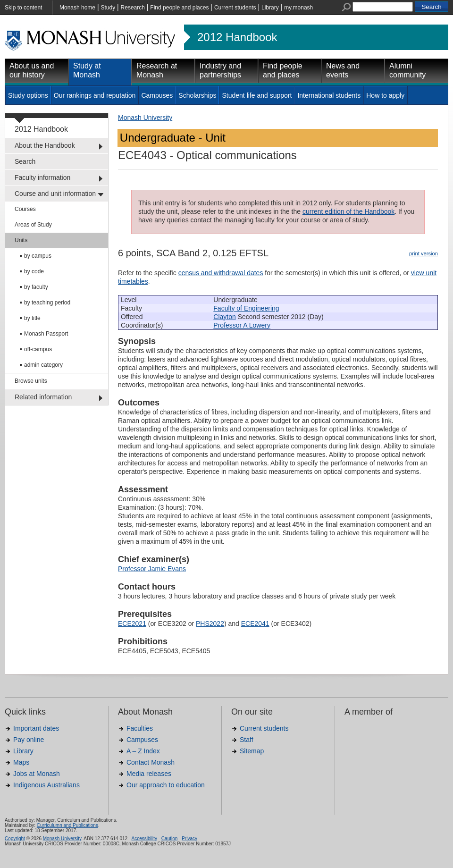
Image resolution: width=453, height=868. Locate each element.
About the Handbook (45, 145)
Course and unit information (55, 194)
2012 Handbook (237, 37)
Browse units (31, 381)
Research (133, 8)
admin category (43, 365)
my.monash (298, 8)
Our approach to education (166, 785)
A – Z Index (143, 751)
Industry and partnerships (220, 70)
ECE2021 (132, 624)
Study (108, 8)
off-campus (38, 349)
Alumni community (407, 70)
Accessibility (144, 839)
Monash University (145, 118)
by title (32, 318)
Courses (25, 209)
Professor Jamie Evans (152, 569)
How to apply (385, 95)
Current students (235, 8)
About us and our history (32, 70)
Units (21, 240)
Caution (169, 839)
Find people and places (179, 8)
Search (25, 161)
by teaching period (47, 303)
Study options (28, 95)
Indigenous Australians (46, 785)
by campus (38, 256)
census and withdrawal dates (221, 273)
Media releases (149, 774)
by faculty (36, 287)
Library (270, 8)
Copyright (15, 839)
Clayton (224, 317)
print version (424, 253)
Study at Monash (87, 70)
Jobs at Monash (37, 774)
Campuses (157, 95)
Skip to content (23, 8)
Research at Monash (157, 70)
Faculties (140, 728)
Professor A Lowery (242, 325)
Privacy (189, 839)
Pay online (29, 740)
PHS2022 (210, 624)
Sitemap (252, 751)
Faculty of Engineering (246, 308)
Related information (43, 397)
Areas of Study (33, 225)
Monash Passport (46, 334)
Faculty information (42, 177)
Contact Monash (151, 762)
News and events (343, 70)
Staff (247, 740)
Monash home (77, 8)
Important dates (36, 728)
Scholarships (197, 95)
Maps (21, 762)
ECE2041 (255, 624)
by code (34, 271)
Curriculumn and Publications (67, 825)
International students (329, 95)
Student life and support (257, 95)
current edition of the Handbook (348, 211)
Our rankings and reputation (95, 95)
